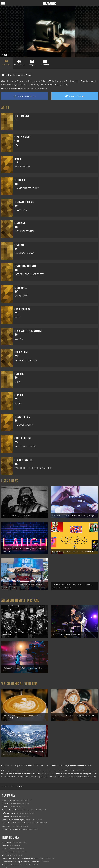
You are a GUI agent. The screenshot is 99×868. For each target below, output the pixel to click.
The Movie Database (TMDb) (72, 760)
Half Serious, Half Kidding (10, 802)
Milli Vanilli (5, 795)
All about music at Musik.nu (20, 596)
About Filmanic (7, 831)
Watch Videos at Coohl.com (19, 676)
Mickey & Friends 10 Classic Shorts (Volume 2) (16, 812)
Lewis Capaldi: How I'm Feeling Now (14, 808)
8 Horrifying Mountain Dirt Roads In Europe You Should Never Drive (24, 857)
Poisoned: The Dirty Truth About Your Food (16, 799)
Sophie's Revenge (55, 85)
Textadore (5, 863)
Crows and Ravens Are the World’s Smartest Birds (18, 847)
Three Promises (7, 805)
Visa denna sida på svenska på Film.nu (17, 75)
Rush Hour (70, 81)
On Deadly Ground (15, 85)
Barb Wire (34, 85)
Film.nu (4, 841)
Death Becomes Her (89, 81)
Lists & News (10, 481)
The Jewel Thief (7, 792)
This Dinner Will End (8, 789)
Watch (4, 854)
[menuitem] (5, 775)
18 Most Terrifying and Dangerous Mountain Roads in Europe (22, 850)
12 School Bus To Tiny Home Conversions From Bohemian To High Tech (25, 860)
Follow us (5, 837)
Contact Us (5, 834)
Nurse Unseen (7, 815)
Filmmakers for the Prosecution (12, 818)
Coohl (4, 844)
